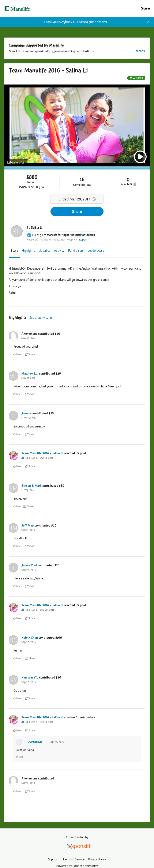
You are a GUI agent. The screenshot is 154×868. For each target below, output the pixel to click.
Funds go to (39, 235)
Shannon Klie (35, 740)
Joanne (26, 413)
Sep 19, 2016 (46, 720)
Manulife (56, 45)
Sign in (145, 8)
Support (53, 858)
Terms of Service (74, 858)
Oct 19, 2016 (46, 457)
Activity (59, 251)
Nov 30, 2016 (29, 338)
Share (77, 212)
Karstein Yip (30, 676)
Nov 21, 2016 (28, 378)
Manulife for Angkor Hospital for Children (71, 235)
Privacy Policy (97, 858)
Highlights (28, 251)
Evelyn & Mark (31, 485)
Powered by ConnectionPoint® (77, 864)
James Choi (29, 565)
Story (14, 251)
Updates (45, 251)
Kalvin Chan (30, 637)
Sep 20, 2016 (29, 569)
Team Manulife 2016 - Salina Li (42, 453)
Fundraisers (76, 251)
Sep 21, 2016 (28, 529)
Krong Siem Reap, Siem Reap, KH (59, 239)
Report (83, 239)
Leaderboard (96, 251)
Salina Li (36, 228)
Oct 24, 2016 (28, 417)
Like (17, 354)
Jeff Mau (27, 525)
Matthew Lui (30, 374)
